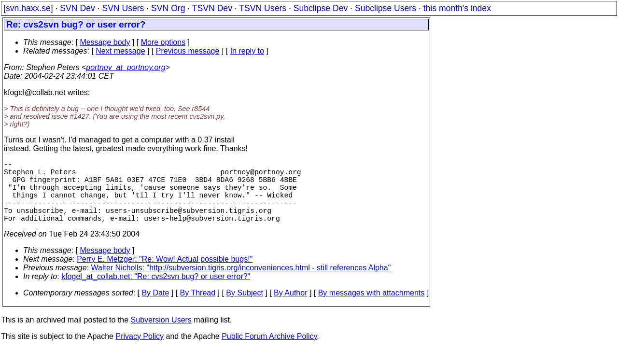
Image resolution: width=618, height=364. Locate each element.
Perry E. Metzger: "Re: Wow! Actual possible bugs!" (165, 274)
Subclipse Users (386, 8)
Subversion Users (161, 335)
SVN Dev (77, 8)
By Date (155, 308)
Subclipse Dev (321, 8)
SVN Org (168, 8)
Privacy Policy (140, 352)
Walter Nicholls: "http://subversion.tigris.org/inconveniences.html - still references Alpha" (241, 283)
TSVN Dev (212, 8)
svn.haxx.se (28, 8)
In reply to (247, 51)
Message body (105, 42)
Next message (120, 51)
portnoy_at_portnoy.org (126, 67)
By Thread (198, 308)
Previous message (188, 51)
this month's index (457, 8)
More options (163, 42)
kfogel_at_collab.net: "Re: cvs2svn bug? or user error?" (156, 292)
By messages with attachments (372, 308)
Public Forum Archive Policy (269, 352)
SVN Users (123, 8)
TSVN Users (263, 8)
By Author (290, 308)
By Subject (244, 308)
